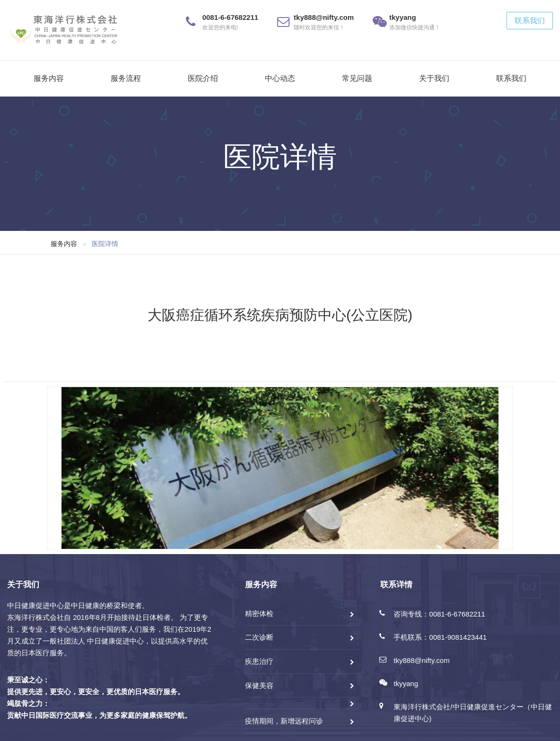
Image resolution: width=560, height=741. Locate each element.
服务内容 (49, 78)
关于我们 (434, 78)
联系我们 (530, 21)
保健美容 (259, 685)
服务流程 (126, 78)
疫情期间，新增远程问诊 (284, 721)
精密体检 (259, 613)
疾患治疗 (259, 661)
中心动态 (280, 78)
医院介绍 (203, 78)
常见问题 (357, 78)
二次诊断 (259, 637)
